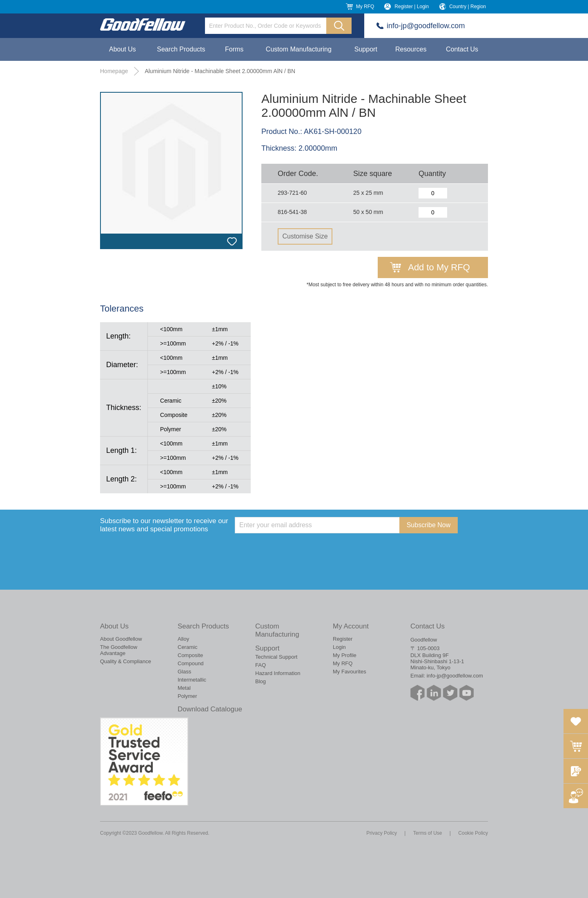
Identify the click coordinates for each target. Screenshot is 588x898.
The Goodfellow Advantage (119, 650)
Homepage (114, 71)
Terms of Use (428, 833)
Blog (261, 681)
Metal (184, 688)
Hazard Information (278, 673)
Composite (190, 655)
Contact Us (462, 49)
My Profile (345, 655)
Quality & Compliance (126, 661)
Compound (191, 663)
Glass (184, 672)
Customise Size (305, 236)
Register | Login (412, 7)
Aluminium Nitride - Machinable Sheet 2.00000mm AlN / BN (220, 71)
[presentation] (297, 549)
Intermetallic (192, 680)
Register (343, 639)
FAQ (261, 665)
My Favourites (350, 672)
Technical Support (276, 657)
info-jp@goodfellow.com (426, 26)
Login (339, 647)
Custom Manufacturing (299, 49)
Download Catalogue (210, 709)
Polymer (187, 696)
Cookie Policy (473, 833)
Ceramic (187, 647)
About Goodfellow (121, 639)
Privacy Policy (382, 833)
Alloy (183, 639)
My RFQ (365, 7)
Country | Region (468, 7)
